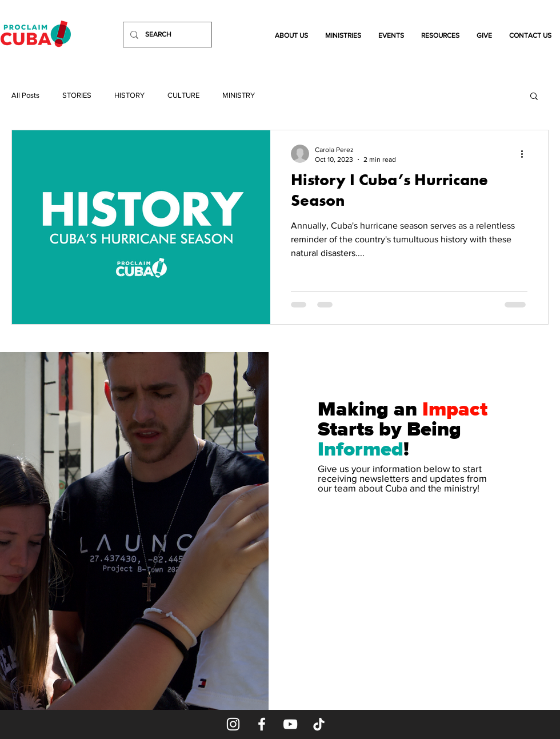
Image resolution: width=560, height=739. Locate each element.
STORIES (77, 95)
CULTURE (183, 95)
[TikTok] (319, 724)
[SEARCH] (166, 35)
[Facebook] (262, 724)
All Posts (25, 95)
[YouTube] (290, 724)
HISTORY (129, 95)
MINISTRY (239, 95)
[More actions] (526, 154)
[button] (291, 35)
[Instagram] (233, 724)
